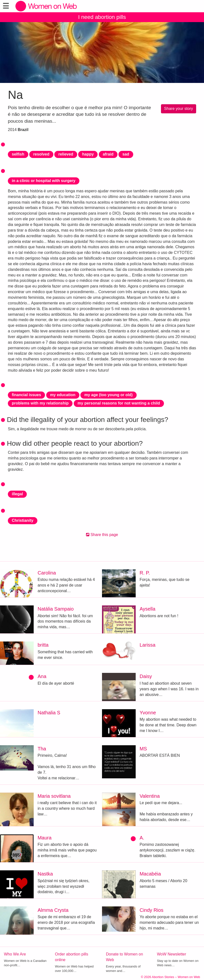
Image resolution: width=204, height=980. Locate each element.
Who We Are (15, 954)
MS (143, 749)
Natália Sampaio (56, 609)
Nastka (45, 874)
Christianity (23, 520)
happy (88, 154)
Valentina (150, 796)
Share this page (102, 535)
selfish (18, 154)
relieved (66, 154)
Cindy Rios (152, 910)
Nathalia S (49, 713)
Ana (42, 676)
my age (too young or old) (108, 395)
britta (43, 645)
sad (126, 154)
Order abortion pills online (72, 957)
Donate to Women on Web (124, 957)
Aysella (147, 609)
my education (63, 395)
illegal (17, 494)
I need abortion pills (102, 17)
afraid (108, 154)
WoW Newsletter (172, 954)
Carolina (47, 573)
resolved (41, 154)
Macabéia (150, 874)
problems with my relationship (40, 403)
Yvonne (148, 713)
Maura (45, 838)
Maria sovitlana (54, 796)
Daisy (146, 676)
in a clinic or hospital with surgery (44, 181)
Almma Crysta (53, 910)
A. (142, 838)
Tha (42, 749)
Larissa (147, 645)
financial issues (26, 395)
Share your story (179, 109)
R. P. (145, 573)
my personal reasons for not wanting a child (119, 403)
